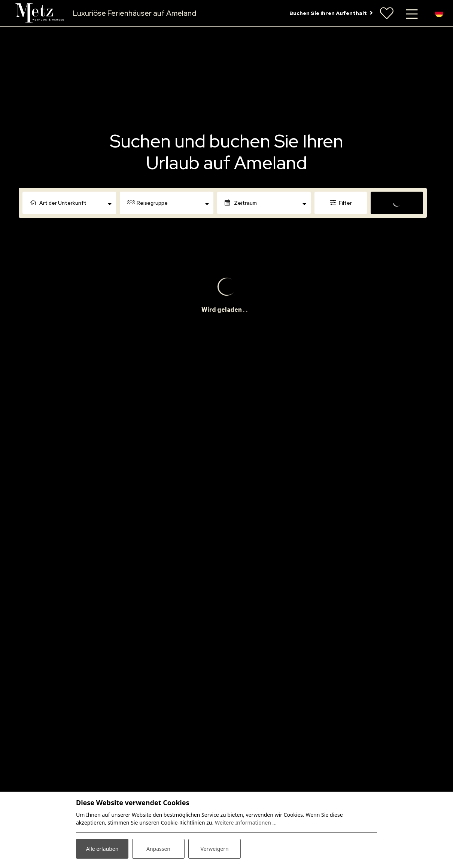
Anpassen (158, 849)
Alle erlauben (102, 849)
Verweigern (214, 849)
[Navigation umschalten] (412, 13)
